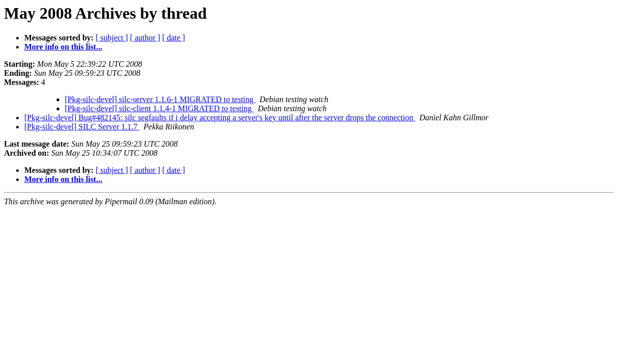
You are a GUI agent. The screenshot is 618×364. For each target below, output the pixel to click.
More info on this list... (63, 47)
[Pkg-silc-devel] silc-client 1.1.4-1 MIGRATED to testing (159, 108)
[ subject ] (112, 38)
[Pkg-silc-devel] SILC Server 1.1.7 (82, 127)
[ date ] (173, 38)
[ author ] (145, 38)
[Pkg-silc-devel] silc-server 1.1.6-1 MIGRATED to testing (160, 99)
